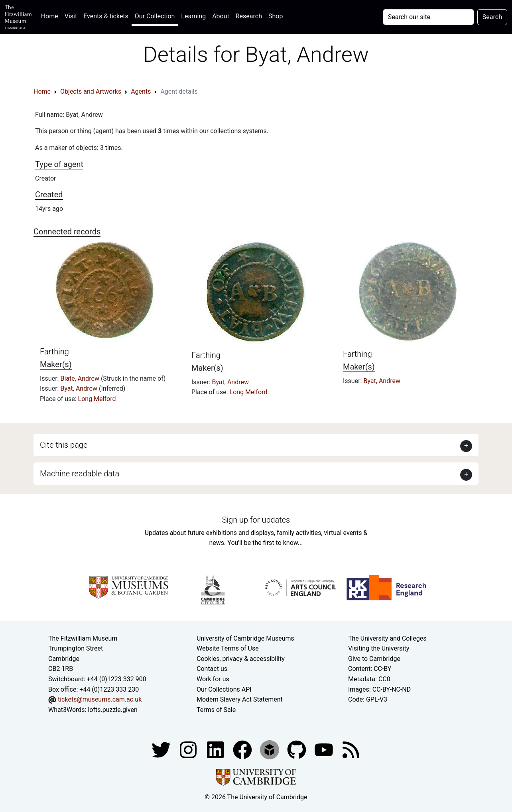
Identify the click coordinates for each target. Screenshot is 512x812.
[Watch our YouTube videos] (325, 750)
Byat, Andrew (80, 388)
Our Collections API (224, 689)
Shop (276, 16)
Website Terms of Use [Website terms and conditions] (228, 648)
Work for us (213, 679)
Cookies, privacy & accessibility (241, 659)
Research (249, 16)
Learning (193, 16)
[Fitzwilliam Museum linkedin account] (243, 750)
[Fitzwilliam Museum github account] (297, 750)
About (221, 16)
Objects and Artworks (91, 91)
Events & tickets (106, 16)
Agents (141, 91)
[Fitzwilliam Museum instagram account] (189, 750)
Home (51, 15)
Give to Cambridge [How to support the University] (374, 659)
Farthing (54, 352)
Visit (71, 16)
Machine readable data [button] (80, 474)
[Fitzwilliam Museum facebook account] (216, 750)
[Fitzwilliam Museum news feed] (351, 750)
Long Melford (97, 399)
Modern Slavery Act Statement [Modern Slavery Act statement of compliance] (240, 699)
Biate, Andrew (80, 378)
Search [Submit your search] (492, 17)
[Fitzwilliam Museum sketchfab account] (270, 750)
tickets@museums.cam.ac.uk (100, 699)
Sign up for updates (256, 520)
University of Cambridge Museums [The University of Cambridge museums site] (245, 638)
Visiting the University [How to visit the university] (379, 648)
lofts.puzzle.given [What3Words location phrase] (112, 710)
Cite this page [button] (64, 445)
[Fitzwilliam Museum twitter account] (162, 750)
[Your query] (428, 17)
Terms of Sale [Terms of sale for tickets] (216, 710)
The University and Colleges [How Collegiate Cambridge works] (387, 638)
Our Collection (155, 16)
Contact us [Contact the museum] (212, 669)
